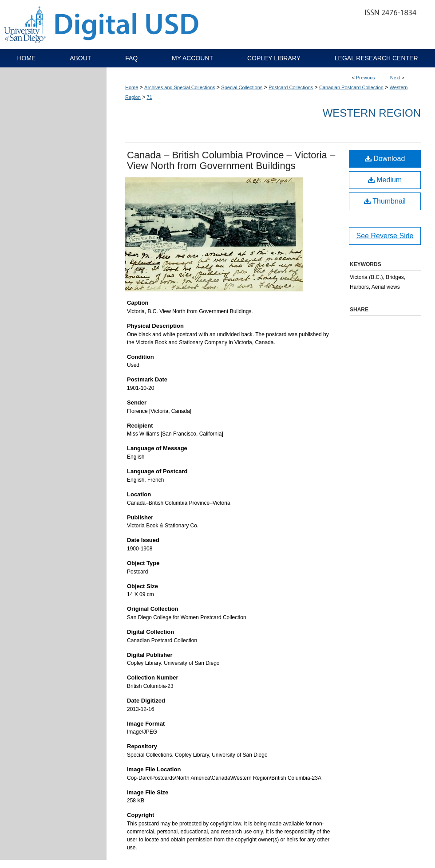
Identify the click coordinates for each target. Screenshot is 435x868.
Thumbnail (385, 201)
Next (395, 78)
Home (132, 87)
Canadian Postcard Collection (351, 87)
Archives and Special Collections (180, 87)
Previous (366, 78)
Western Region (372, 113)
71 (150, 97)
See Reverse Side (385, 236)
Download (385, 159)
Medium (385, 180)
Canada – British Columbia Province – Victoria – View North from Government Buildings (231, 160)
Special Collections (242, 87)
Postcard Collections (291, 87)
